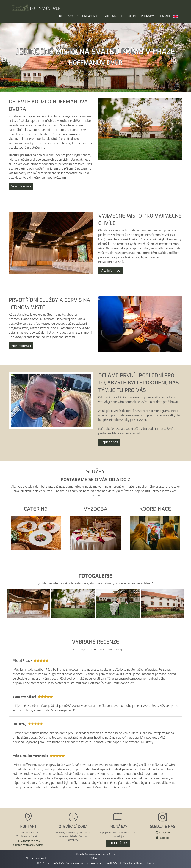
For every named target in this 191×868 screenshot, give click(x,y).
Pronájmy (148, 16)
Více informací (21, 186)
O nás (60, 16)
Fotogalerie (128, 16)
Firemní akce (91, 16)
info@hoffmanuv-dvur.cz (141, 863)
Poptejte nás (109, 442)
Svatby (73, 16)
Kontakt (165, 16)
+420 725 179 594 (116, 863)
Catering (110, 16)
